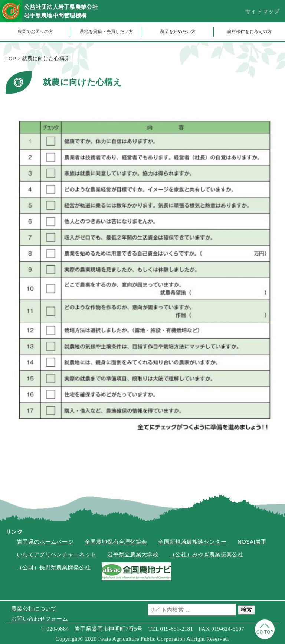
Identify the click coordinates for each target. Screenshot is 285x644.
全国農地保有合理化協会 (116, 542)
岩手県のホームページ (45, 542)
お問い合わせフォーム (40, 619)
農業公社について (34, 609)
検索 (246, 610)
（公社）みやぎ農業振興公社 (207, 554)
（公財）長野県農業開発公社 (54, 567)
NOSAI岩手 (252, 542)
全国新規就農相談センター (192, 542)
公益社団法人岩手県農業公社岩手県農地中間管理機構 (61, 11)
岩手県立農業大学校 (133, 554)
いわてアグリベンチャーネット (56, 554)
